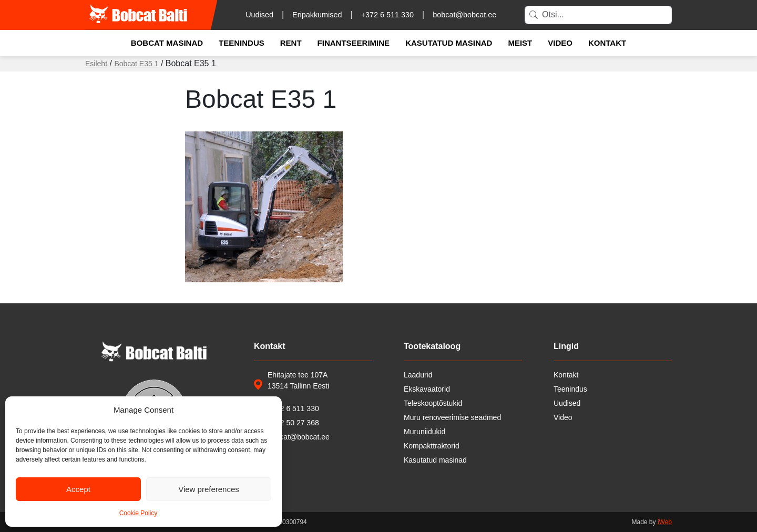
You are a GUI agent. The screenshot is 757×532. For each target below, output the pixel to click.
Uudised (259, 15)
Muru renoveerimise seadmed (452, 417)
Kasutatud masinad (449, 43)
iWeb (665, 522)
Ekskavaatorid (427, 389)
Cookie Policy (139, 513)
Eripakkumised (317, 15)
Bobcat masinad (167, 43)
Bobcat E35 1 (136, 64)
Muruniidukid (424, 432)
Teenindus (242, 43)
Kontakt (607, 43)
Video (560, 43)
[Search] (598, 15)
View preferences (209, 489)
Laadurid (418, 375)
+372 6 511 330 (387, 15)
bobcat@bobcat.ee (464, 15)
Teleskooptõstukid (433, 403)
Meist (520, 43)
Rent (291, 43)
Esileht (96, 64)
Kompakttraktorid (432, 446)
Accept (78, 489)
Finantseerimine (354, 43)
